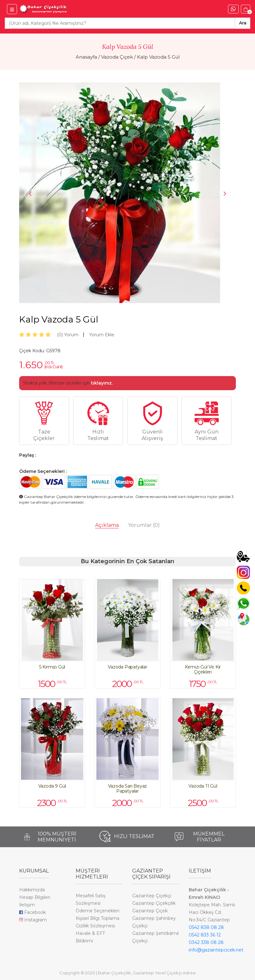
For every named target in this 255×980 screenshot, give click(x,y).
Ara (243, 23)
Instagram (33, 920)
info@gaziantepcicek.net (216, 950)
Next (225, 194)
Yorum (68, 335)
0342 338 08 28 (206, 942)
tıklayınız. (102, 383)
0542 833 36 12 (205, 935)
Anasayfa (86, 57)
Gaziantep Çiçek (150, 911)
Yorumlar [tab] (144, 525)
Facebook (33, 912)
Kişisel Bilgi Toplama (98, 918)
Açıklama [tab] (107, 525)
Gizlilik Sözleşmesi (95, 926)
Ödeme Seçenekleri (98, 911)
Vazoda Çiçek (117, 57)
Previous (30, 194)
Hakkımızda (32, 890)
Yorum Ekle (102, 335)
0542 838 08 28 (206, 927)
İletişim (27, 905)
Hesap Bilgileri (35, 897)
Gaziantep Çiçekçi (152, 896)
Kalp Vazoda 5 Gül (158, 57)
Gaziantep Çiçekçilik (154, 903)
